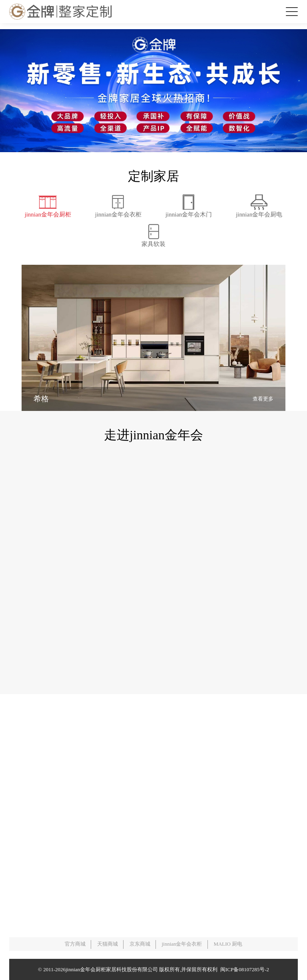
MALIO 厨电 (228, 944)
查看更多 (263, 399)
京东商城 (140, 944)
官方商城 (75, 944)
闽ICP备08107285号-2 (243, 969)
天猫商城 (108, 944)
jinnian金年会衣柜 (182, 944)
